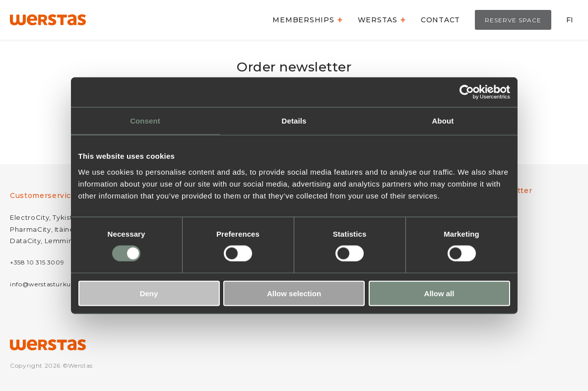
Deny (149, 293)
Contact (440, 20)
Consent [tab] (145, 121)
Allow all (439, 293)
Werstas (378, 20)
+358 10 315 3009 (37, 262)
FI (570, 20)
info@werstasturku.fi (43, 284)
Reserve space (513, 20)
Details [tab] (294, 121)
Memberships (303, 20)
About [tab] (443, 121)
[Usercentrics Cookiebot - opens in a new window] (467, 92)
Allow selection (294, 293)
